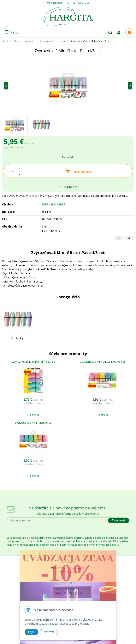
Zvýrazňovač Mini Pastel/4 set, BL (34, 362)
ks (13, 171)
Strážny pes (68, 187)
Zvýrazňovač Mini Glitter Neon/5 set (103, 362)
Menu (12, 32)
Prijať (31, 632)
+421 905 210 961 (81, 3)
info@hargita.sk (55, 3)
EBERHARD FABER (53, 204)
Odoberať (119, 520)
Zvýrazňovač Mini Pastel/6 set (34, 423)
